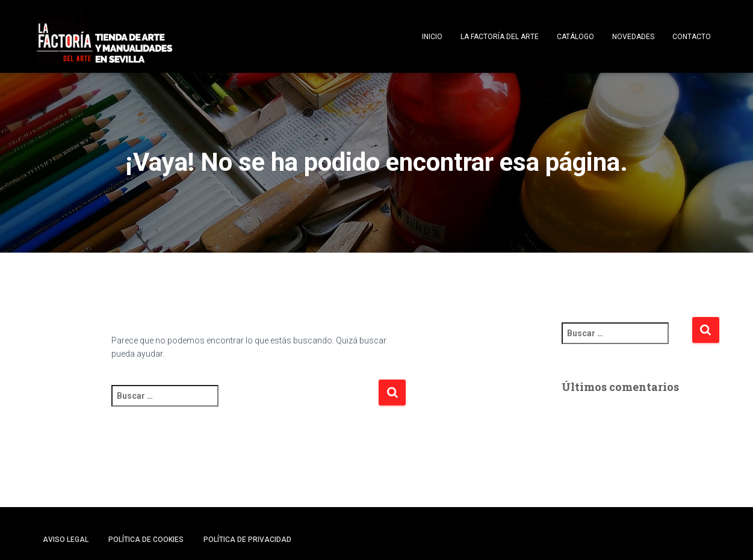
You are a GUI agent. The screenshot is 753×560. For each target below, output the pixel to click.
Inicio (432, 37)
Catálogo (575, 37)
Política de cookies (146, 540)
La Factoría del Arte (500, 37)
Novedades (633, 37)
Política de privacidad (247, 540)
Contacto (692, 37)
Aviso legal (66, 540)
